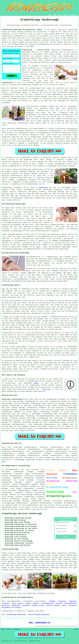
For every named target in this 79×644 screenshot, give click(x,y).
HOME (50, 15)
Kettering (6, 605)
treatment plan (28, 78)
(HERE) (36, 383)
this (40, 391)
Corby (64, 605)
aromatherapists (68, 50)
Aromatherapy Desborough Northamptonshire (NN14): (22, 30)
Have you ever (72, 34)
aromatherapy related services (62, 422)
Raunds (36, 603)
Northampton (6, 607)
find (9, 447)
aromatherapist (8, 83)
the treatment (29, 83)
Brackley (26, 605)
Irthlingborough (47, 603)
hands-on (74, 101)
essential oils (57, 52)
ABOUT (60, 15)
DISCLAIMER (73, 15)
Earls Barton (17, 603)
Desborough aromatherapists (13, 399)
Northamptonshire (19, 424)
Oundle (28, 603)
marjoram (43, 108)
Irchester (6, 603)
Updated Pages (17, 629)
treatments (46, 40)
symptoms (25, 54)
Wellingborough (71, 603)
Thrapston (62, 601)
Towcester (73, 601)
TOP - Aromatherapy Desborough (14, 614)
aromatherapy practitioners (35, 601)
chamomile (41, 110)
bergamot (44, 106)
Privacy (76, 629)
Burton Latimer (53, 605)
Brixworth (73, 605)
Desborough (43, 188)
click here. (47, 389)
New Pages (9, 629)
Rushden (52, 601)
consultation (48, 68)
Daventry (18, 607)
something (6, 34)
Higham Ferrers (38, 605)
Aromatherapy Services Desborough (22, 514)
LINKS (55, 15)
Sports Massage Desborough (39, 614)
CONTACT (66, 15)
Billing (59, 603)
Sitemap (3, 629)
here (3, 462)
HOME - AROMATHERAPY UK (39, 622)
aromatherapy (19, 36)
